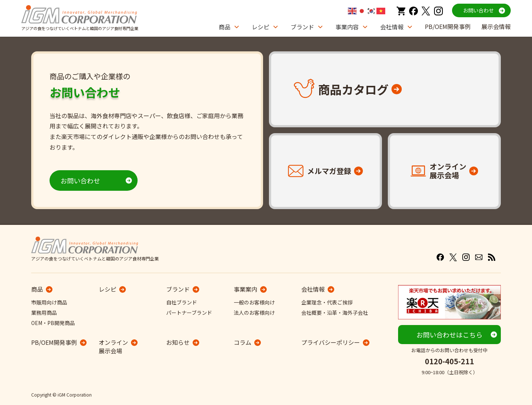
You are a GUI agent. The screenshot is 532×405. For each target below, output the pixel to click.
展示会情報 (496, 26)
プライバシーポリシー (331, 342)
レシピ (260, 27)
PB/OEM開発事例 (448, 26)
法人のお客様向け (254, 313)
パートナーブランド (189, 313)
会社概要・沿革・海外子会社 (335, 313)
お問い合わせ (478, 10)
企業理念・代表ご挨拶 (327, 302)
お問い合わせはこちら (449, 335)
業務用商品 (44, 313)
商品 (225, 27)
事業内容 (347, 27)
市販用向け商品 (49, 302)
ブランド (302, 27)
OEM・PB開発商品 (53, 323)
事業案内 (245, 289)
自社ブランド (182, 302)
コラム (243, 342)
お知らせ (178, 342)
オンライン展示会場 (113, 346)
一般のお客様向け (254, 302)
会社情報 (392, 27)
